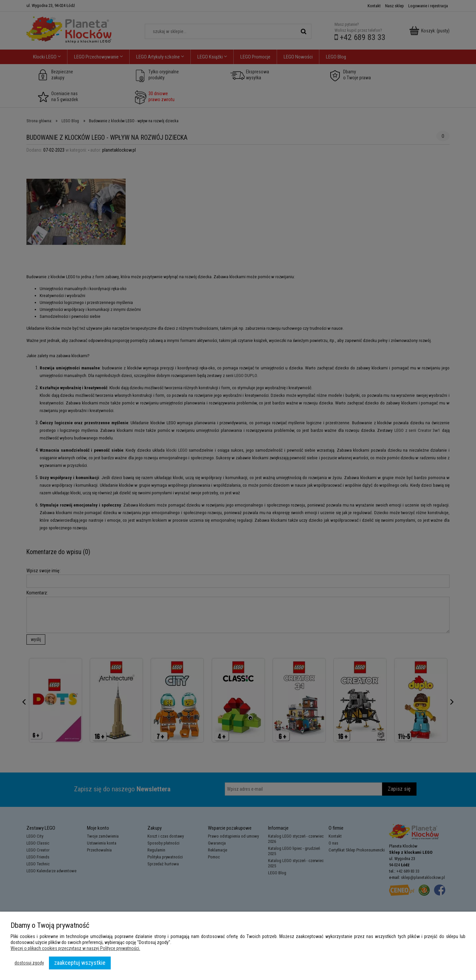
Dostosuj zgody (29, 963)
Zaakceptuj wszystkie (80, 963)
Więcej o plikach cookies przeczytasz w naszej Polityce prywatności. (75, 948)
